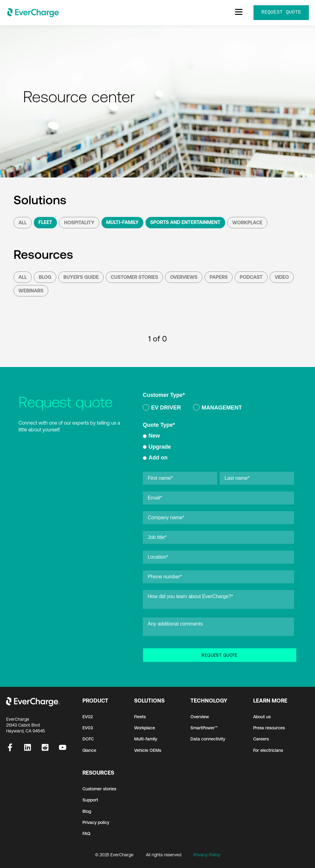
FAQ (86, 833)
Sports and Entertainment (185, 222)
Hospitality (79, 222)
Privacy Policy (207, 855)
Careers (261, 739)
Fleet (45, 222)
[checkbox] (218, 409)
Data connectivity (208, 739)
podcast (251, 277)
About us (262, 717)
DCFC (88, 739)
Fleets (140, 717)
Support (90, 800)
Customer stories (99, 789)
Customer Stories (134, 277)
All (23, 222)
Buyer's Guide (81, 277)
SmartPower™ (204, 728)
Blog (45, 277)
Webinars (31, 291)
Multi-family (146, 739)
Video (282, 277)
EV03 (88, 728)
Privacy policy (96, 822)
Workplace (247, 222)
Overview (200, 717)
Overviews (184, 277)
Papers (219, 277)
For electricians (268, 750)
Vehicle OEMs (148, 750)
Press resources (269, 728)
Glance (89, 750)
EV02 (88, 717)
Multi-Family (122, 222)
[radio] (162, 409)
